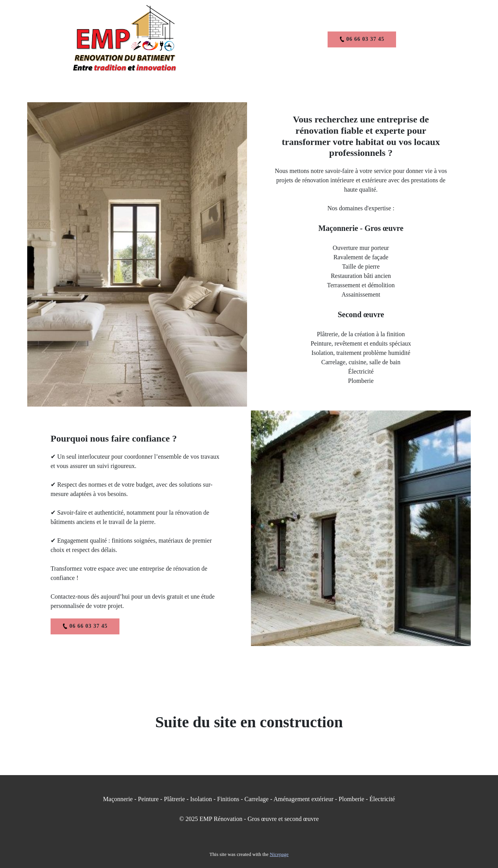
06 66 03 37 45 (362, 39)
